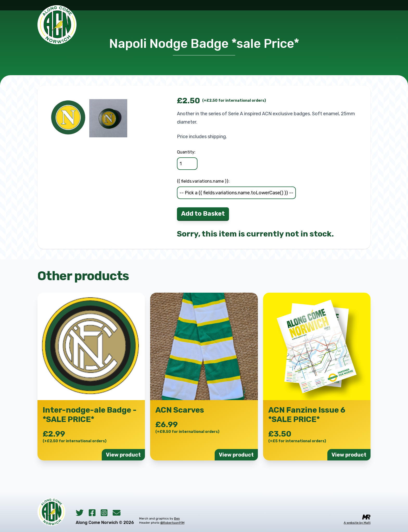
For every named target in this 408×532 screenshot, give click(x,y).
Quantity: (186, 152)
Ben (177, 518)
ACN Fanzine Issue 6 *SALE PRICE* (307, 415)
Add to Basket (203, 214)
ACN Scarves (180, 410)
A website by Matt (357, 523)
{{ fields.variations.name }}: (203, 181)
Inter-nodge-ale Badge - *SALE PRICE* (90, 415)
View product (123, 455)
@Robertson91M (172, 523)
